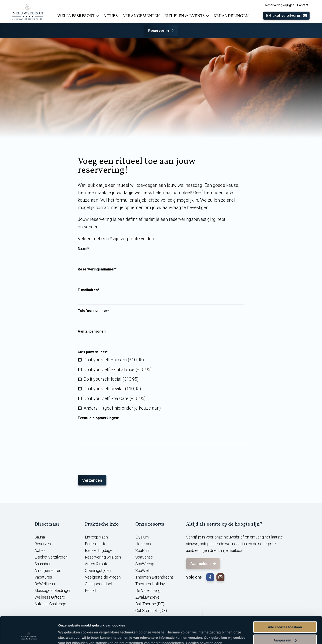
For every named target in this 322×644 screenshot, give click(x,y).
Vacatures (43, 577)
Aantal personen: (92, 331)
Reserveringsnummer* (97, 269)
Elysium (142, 537)
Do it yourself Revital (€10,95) (112, 389)
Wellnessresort (78, 16)
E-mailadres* (89, 290)
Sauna (40, 537)
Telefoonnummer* (93, 311)
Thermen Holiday (150, 584)
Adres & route (97, 564)
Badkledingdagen (100, 550)
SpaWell (142, 570)
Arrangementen (141, 16)
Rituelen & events (187, 16)
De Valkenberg (148, 590)
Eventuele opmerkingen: (98, 418)
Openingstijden (98, 570)
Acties (111, 16)
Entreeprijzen (96, 537)
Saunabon (43, 564)
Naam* (83, 249)
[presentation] (112, 457)
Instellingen (68, 635)
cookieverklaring (145, 623)
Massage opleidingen (53, 590)
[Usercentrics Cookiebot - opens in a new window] (29, 635)
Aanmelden (204, 564)
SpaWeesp (145, 564)
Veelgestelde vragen (103, 577)
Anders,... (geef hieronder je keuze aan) (122, 408)
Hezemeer (145, 544)
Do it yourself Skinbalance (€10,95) (118, 370)
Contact (303, 5)
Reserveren (162, 31)
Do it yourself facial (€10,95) (111, 379)
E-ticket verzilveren (287, 16)
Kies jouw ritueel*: (93, 352)
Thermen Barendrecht (154, 577)
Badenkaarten (97, 544)
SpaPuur (143, 550)
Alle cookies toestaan (285, 602)
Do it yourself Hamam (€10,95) (114, 360)
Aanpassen (285, 615)
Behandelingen (231, 16)
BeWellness (45, 584)
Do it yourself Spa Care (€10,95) (115, 398)
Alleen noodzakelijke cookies (285, 628)
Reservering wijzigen (280, 5)
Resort (91, 590)
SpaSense (144, 557)
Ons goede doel (98, 584)
